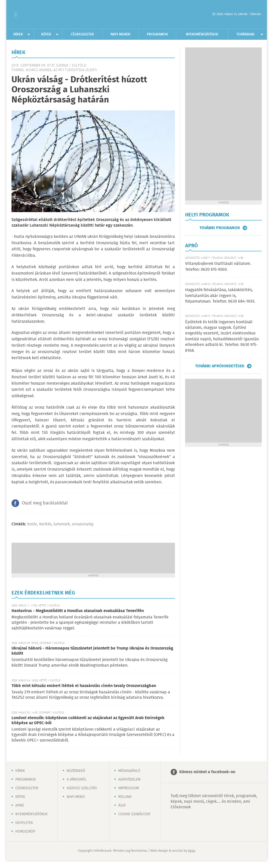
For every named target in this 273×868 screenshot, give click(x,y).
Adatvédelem (129, 780)
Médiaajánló (129, 771)
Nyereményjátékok (202, 34)
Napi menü (76, 797)
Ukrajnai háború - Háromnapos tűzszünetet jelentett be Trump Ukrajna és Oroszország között (92, 651)
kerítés (45, 524)
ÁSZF (122, 806)
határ (32, 524)
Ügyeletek (24, 823)
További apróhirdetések (220, 366)
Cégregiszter (82, 34)
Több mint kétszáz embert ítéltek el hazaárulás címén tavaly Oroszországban (84, 686)
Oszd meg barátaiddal (45, 503)
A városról (77, 780)
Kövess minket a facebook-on (207, 772)
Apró (20, 806)
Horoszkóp (25, 832)
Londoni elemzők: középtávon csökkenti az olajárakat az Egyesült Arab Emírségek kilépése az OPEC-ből (88, 721)
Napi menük (121, 34)
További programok (220, 228)
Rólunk (125, 797)
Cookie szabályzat (134, 814)
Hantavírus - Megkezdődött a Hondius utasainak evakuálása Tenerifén (78, 611)
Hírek (18, 34)
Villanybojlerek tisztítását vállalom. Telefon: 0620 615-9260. (218, 267)
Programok (157, 34)
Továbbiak (246, 34)
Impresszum (129, 788)
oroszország (83, 524)
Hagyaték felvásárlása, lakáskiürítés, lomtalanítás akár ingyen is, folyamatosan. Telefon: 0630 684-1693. (220, 296)
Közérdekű (76, 771)
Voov (192, 851)
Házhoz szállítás (82, 788)
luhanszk (62, 524)
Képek (46, 34)
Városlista (16, 15)
